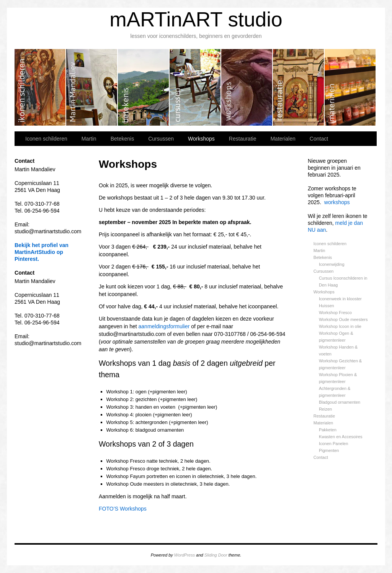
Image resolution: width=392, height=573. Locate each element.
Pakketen (328, 430)
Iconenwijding (332, 264)
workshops (337, 202)
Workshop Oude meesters (343, 319)
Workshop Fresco (335, 313)
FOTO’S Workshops (123, 509)
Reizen (325, 409)
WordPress (185, 555)
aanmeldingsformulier (164, 326)
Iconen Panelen (333, 444)
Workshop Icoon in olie (340, 326)
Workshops (247, 87)
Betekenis (144, 87)
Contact (319, 139)
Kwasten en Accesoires (341, 437)
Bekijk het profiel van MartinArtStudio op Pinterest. (42, 252)
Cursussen (195, 87)
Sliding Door (216, 555)
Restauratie (299, 87)
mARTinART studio (196, 19)
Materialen (350, 87)
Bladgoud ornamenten (340, 402)
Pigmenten (329, 450)
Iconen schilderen (40, 87)
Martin (92, 87)
